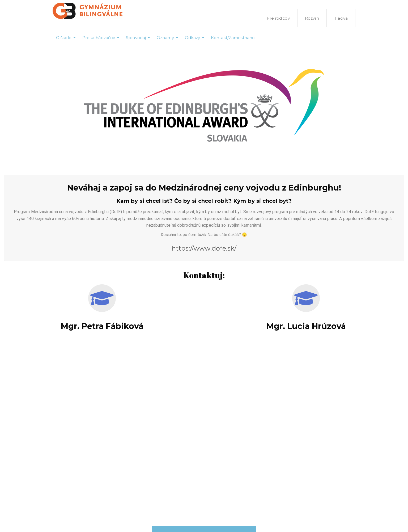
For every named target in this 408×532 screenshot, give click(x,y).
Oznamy (165, 38)
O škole (64, 38)
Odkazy (193, 38)
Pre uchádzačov (99, 38)
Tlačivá (341, 18)
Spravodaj (136, 38)
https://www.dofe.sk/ (204, 248)
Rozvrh (312, 18)
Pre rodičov (278, 18)
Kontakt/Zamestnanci (233, 38)
